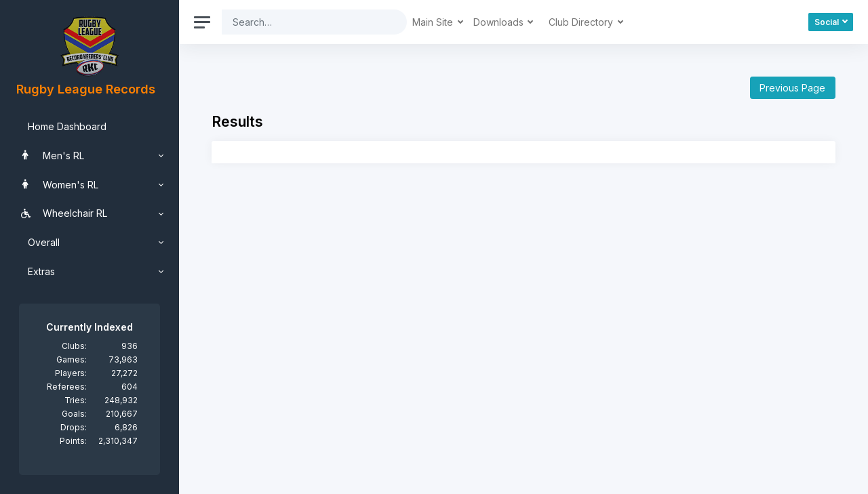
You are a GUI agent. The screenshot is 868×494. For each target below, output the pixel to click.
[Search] (304, 22)
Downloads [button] (500, 22)
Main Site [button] (434, 22)
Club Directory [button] (582, 22)
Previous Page (792, 88)
